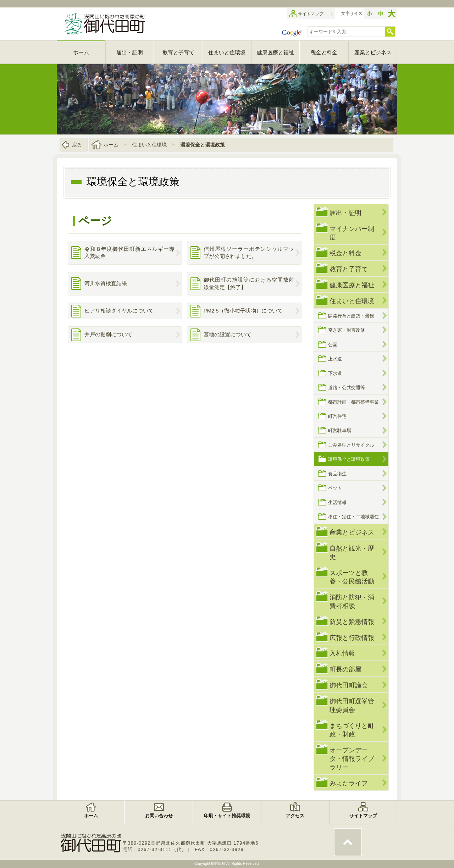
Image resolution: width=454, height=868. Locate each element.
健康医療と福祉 (352, 285)
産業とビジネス (352, 532)
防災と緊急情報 (352, 622)
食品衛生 (337, 474)
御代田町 (219, 864)
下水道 (335, 373)
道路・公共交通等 (347, 388)
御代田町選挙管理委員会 (352, 705)
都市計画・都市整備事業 (353, 402)
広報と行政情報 (352, 638)
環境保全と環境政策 (203, 145)
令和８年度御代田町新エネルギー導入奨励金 (130, 253)
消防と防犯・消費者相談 (352, 601)
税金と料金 (345, 253)
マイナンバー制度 (352, 233)
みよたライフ (349, 783)
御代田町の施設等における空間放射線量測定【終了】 (249, 284)
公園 (333, 345)
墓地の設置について (228, 335)
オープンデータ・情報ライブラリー (352, 759)
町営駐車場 (340, 430)
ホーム (111, 145)
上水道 (335, 359)
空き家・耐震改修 (347, 330)
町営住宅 (337, 416)
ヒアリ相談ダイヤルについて (119, 311)
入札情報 (342, 653)
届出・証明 (345, 213)
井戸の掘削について (108, 335)
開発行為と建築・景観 (351, 316)
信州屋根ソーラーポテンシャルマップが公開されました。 (249, 253)
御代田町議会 (349, 685)
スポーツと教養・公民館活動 (352, 577)
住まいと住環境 (149, 145)
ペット (335, 488)
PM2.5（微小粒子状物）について (243, 311)
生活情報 (337, 502)
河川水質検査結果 (106, 283)
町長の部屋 (345, 669)
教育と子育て (349, 269)
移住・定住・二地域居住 (353, 517)
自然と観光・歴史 (352, 552)
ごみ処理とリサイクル (351, 445)
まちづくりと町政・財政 (352, 730)
